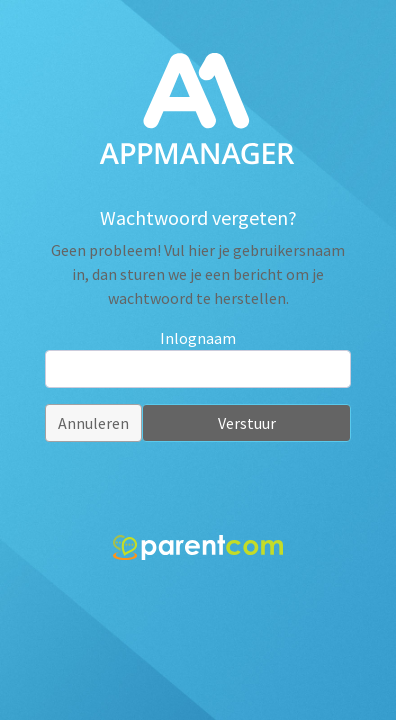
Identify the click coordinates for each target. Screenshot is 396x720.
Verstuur (247, 423)
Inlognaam (198, 338)
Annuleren (93, 423)
